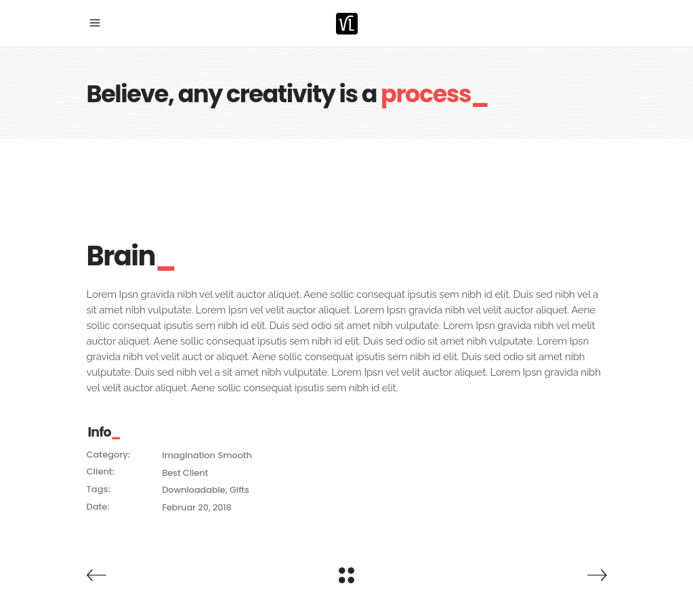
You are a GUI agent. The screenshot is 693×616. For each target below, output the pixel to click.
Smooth (234, 455)
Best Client (185, 473)
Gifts (239, 490)
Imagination (189, 455)
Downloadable (193, 490)
